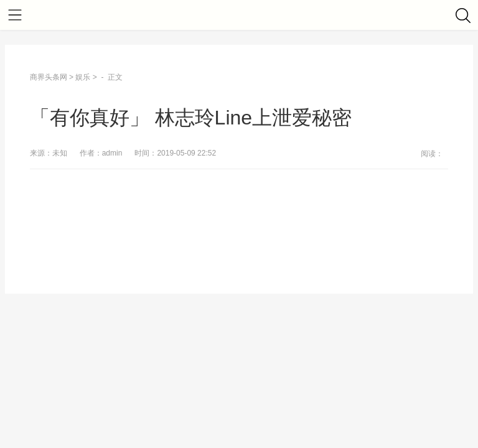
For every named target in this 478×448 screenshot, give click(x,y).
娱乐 (83, 77)
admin (112, 153)
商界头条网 (49, 77)
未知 (60, 153)
